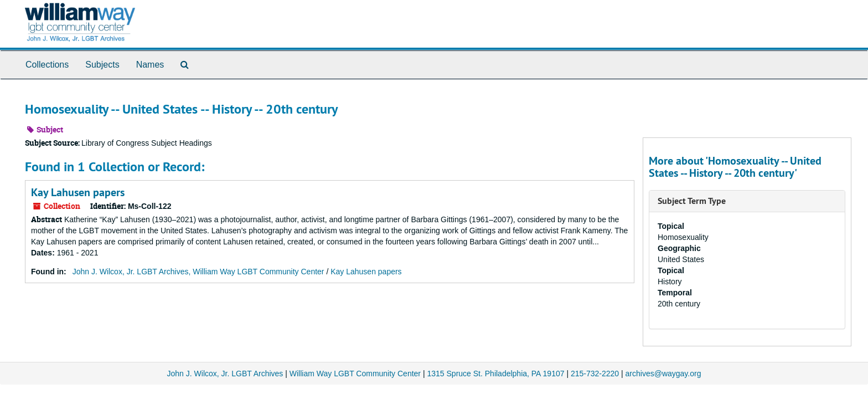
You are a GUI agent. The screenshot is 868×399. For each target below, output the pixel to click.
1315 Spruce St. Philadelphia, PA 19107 (495, 374)
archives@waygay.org (663, 374)
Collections (47, 65)
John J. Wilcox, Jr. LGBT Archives (225, 374)
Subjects (102, 65)
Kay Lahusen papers (78, 192)
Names (150, 65)
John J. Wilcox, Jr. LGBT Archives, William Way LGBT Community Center (198, 272)
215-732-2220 (595, 374)
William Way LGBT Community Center (355, 374)
